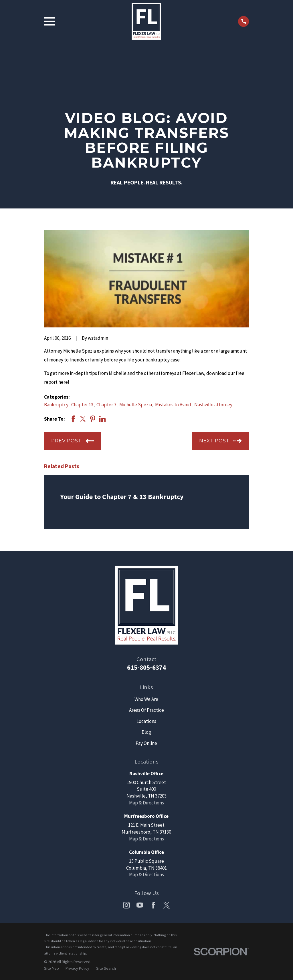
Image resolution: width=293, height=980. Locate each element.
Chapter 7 (106, 405)
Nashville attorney (213, 405)
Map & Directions (146, 803)
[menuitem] (52, 969)
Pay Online (146, 743)
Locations (146, 721)
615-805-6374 (146, 667)
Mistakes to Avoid (173, 405)
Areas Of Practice (146, 710)
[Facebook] (153, 905)
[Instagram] (126, 905)
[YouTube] (140, 905)
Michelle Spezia (136, 405)
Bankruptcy (56, 405)
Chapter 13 (82, 405)
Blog (146, 732)
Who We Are (146, 699)
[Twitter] (167, 905)
